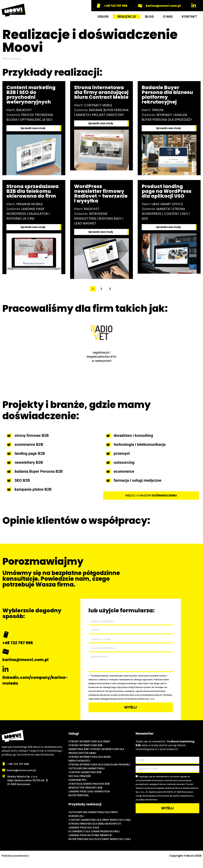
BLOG (149, 17)
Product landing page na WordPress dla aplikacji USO (167, 192)
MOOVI (6, 59)
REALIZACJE (127, 17)
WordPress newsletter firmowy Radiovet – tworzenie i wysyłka (101, 194)
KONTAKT (189, 17)
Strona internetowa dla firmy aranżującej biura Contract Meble (101, 92)
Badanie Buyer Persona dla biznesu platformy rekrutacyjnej (167, 95)
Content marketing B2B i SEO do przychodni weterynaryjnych (31, 95)
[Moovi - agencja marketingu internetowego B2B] (33, 809)
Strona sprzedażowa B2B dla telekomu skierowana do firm (32, 192)
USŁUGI (103, 17)
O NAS (168, 17)
